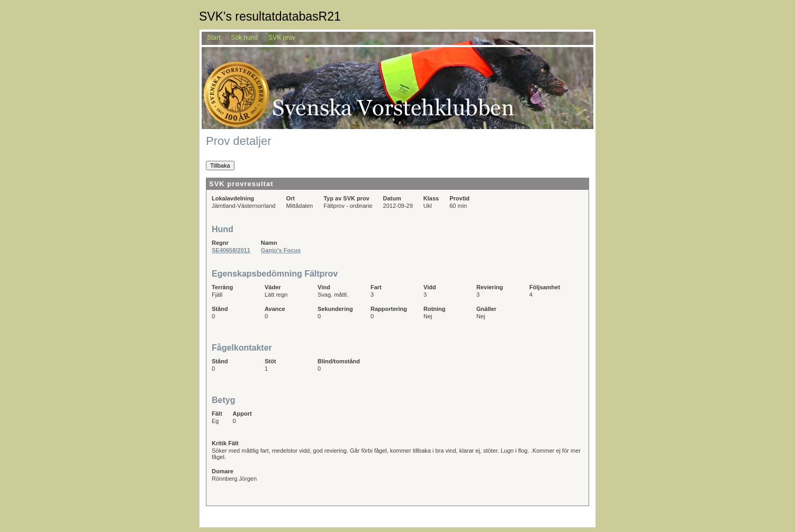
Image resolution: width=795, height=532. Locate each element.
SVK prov (282, 38)
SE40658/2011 (231, 250)
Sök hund (244, 38)
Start (214, 38)
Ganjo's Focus (281, 250)
